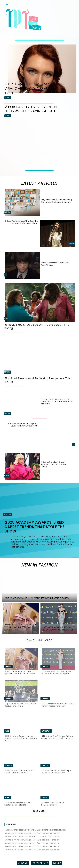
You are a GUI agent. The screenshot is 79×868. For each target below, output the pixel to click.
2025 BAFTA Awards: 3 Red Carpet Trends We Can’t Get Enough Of (56, 673)
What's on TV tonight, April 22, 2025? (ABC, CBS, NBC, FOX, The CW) (33, 850)
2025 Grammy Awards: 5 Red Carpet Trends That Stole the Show (58, 705)
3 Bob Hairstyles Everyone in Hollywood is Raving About (31, 109)
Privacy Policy (40, 863)
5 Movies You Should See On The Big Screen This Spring (37, 326)
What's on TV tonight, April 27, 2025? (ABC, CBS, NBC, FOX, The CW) (33, 837)
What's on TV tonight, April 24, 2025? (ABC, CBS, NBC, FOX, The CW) (33, 843)
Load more (40, 811)
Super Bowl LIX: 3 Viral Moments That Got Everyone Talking (20, 705)
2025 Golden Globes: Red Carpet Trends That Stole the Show (56, 772)
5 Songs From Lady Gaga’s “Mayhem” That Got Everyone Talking (54, 464)
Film (6, 318)
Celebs (8, 514)
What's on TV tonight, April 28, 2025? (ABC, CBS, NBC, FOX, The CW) (33, 833)
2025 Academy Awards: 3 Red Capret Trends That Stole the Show (35, 527)
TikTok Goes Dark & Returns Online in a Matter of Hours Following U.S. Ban (57, 737)
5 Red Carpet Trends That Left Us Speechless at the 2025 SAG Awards (20, 673)
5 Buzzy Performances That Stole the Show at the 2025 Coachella (22, 222)
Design (7, 212)
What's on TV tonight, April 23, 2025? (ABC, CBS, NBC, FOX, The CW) (33, 846)
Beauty (8, 98)
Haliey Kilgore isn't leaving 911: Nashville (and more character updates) (36, 830)
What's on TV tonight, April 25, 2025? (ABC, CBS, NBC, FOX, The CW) (33, 840)
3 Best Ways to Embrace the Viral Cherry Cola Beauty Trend (31, 89)
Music (72, 244)
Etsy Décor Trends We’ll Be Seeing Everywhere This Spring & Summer (56, 201)
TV (5, 275)
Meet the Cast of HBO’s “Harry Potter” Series (55, 264)
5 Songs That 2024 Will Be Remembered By (53, 804)
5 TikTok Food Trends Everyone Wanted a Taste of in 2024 (18, 804)
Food (7, 798)
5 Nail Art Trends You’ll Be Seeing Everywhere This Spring (37, 380)
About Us (23, 863)
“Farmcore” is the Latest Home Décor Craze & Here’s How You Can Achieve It (57, 402)
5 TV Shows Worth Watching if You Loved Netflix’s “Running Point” (23, 425)
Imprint (57, 863)
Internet (46, 731)
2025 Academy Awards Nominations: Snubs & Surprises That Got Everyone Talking (21, 738)
